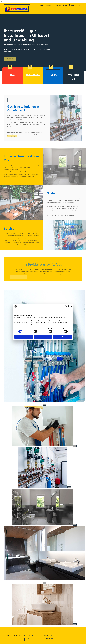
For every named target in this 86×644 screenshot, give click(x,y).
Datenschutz (35, 635)
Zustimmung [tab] (23, 311)
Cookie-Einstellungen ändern (32, 639)
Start (42, 5)
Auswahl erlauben (43, 337)
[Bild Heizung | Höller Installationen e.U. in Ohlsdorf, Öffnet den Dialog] (44, 446)
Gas (12, 74)
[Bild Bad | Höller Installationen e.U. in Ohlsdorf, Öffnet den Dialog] (44, 525)
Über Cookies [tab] (63, 311)
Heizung (53, 75)
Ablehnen (24, 337)
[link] (48, 5)
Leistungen (49, 5)
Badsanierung (33, 74)
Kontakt (79, 5)
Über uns (72, 5)
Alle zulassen (62, 337)
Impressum (27, 635)
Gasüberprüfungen (61, 5)
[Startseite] (17, 11)
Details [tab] (43, 311)
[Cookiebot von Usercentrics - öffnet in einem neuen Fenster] (66, 306)
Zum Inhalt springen (6, 2)
